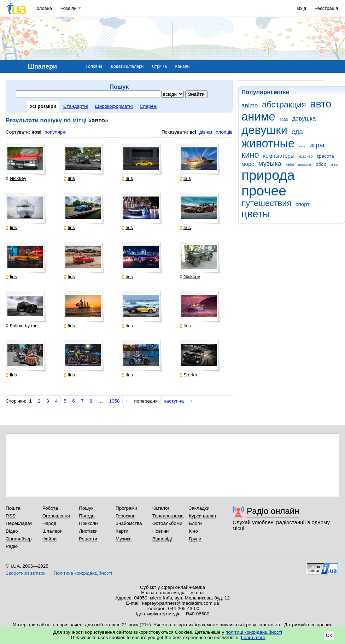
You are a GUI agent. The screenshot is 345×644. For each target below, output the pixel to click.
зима (302, 147)
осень (334, 165)
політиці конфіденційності (254, 632)
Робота (50, 508)
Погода (87, 516)
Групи (195, 539)
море (248, 164)
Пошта (13, 508)
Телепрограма (168, 516)
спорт (303, 204)
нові (36, 132)
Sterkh (188, 375)
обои (321, 164)
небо (290, 164)
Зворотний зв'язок (25, 573)
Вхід (302, 8)
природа (268, 175)
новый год (305, 165)
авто (321, 104)
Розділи (69, 8)
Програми (126, 508)
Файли (50, 539)
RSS (11, 516)
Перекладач (19, 523)
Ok (329, 635)
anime (250, 106)
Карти (122, 531)
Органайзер (19, 539)
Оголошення (56, 516)
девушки (264, 130)
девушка (304, 119)
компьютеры (279, 156)
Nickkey (16, 178)
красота (325, 156)
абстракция (284, 105)
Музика (124, 539)
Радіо (12, 546)
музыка (270, 163)
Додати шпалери (127, 66)
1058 (115, 401)
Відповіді (162, 539)
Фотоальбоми (167, 523)
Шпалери (52, 531)
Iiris (69, 178)
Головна (43, 8)
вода (284, 119)
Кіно (193, 531)
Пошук (86, 508)
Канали (183, 66)
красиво (306, 156)
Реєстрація (326, 8)
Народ (49, 523)
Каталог (161, 508)
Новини (161, 531)
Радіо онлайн (273, 511)
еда (297, 132)
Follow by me (22, 326)
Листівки (88, 531)
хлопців (224, 132)
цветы (256, 214)
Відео (12, 531)
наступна (174, 401)
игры (317, 145)
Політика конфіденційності (83, 573)
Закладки (199, 508)
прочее (264, 191)
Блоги (195, 523)
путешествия (266, 203)
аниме (258, 116)
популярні (55, 132)
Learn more (253, 637)
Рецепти (88, 539)
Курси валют (203, 516)
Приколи (88, 523)
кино (250, 155)
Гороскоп (125, 516)
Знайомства (129, 523)
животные (268, 143)
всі (193, 132)
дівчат (206, 132)
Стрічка (159, 66)
